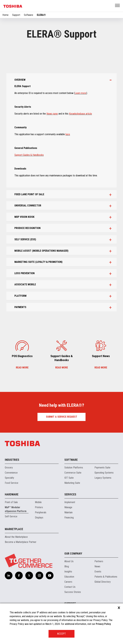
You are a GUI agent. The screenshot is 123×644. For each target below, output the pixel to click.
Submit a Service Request (62, 417)
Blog (67, 566)
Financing (69, 518)
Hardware (12, 494)
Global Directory (103, 582)
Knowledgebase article (80, 114)
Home (5, 15)
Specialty (9, 478)
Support (16, 15)
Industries (12, 460)
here (68, 134)
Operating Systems (104, 473)
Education (69, 577)
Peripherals (41, 512)
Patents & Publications (106, 577)
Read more (22, 368)
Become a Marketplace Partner (21, 542)
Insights (68, 572)
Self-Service (11, 516)
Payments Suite (102, 468)
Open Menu (118, 6)
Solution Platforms (74, 468)
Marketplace (14, 529)
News (97, 566)
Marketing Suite (72, 483)
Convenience (11, 473)
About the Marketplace (16, 537)
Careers (68, 582)
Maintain (68, 512)
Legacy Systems (103, 478)
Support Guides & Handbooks (29, 155)
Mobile (38, 502)
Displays (39, 518)
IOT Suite (69, 478)
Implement (70, 502)
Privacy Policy (103, 624)
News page (52, 114)
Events (98, 572)
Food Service (12, 483)
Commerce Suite (73, 473)
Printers (39, 507)
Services (70, 494)
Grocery (9, 468)
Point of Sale (11, 502)
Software (29, 15)
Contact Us (70, 587)
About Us (69, 561)
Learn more (81, 93)
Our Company (73, 553)
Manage (68, 507)
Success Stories (73, 592)
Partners (99, 561)
